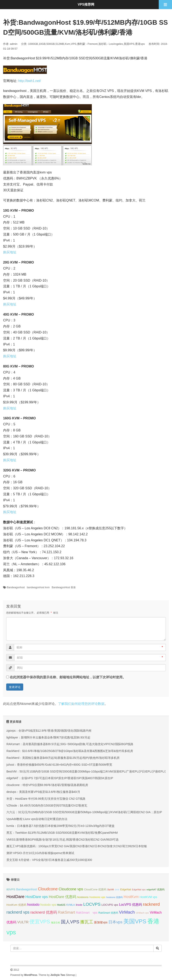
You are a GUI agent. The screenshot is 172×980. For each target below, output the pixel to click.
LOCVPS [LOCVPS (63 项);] (92, 904)
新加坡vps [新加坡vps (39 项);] (101, 922)
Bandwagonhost (16, 587)
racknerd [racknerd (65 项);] (151, 904)
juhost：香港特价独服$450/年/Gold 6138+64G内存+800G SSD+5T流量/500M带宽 (59, 765)
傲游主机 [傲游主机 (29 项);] (56, 923)
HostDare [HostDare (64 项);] (15, 896)
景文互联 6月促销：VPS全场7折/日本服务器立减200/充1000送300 (49, 860)
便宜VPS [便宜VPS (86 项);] (40, 922)
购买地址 (10, 252)
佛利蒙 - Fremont (87, 44)
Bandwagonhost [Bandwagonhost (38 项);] (27, 889)
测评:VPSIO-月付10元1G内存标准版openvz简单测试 (40, 853)
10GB (42, 44)
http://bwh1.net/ (30, 81)
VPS (74, 44)
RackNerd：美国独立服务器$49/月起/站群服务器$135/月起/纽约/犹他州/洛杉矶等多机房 (63, 758)
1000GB (33, 44)
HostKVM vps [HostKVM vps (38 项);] (148, 897)
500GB (51, 44)
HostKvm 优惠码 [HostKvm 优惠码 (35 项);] (16, 905)
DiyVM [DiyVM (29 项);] (111, 890)
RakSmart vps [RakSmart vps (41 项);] (87, 913)
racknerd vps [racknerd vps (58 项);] (18, 912)
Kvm (68, 44)
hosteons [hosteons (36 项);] (83, 897)
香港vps (140, 44)
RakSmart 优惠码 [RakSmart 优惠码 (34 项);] (108, 913)
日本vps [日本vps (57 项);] (115, 922)
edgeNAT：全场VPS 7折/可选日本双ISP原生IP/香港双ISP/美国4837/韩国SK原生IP (60, 778)
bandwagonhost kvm (38, 587)
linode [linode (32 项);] (79, 905)
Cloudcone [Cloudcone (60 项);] (48, 889)
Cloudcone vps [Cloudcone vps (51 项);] (71, 889)
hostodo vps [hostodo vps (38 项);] (48, 905)
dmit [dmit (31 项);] (117, 890)
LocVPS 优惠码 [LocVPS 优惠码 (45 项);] (131, 904)
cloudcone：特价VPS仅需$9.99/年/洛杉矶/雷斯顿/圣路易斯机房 (47, 785)
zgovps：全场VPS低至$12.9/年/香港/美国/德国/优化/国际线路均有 (49, 731)
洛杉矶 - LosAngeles (111, 44)
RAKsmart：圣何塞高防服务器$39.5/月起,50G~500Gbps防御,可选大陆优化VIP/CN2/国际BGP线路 (70, 744)
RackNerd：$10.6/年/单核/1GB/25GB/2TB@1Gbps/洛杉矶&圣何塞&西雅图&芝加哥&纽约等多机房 (70, 751)
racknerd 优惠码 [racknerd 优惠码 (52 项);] (44, 912)
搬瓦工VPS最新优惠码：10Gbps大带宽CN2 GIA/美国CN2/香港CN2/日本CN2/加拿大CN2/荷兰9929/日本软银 (77, 846)
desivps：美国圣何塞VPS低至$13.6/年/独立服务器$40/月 (43, 792)
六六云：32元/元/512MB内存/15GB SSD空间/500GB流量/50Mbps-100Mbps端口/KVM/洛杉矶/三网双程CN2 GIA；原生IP (84, 812)
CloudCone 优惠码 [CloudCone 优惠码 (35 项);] (95, 889)
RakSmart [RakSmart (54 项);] (66, 912)
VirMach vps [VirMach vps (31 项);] (142, 913)
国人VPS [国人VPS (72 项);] (70, 922)
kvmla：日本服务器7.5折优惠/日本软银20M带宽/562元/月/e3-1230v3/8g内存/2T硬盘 (61, 826)
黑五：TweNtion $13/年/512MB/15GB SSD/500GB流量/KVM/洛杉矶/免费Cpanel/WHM (62, 833)
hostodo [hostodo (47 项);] (33, 905)
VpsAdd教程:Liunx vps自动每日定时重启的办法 (37, 819)
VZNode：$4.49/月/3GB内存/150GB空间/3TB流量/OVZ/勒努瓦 (47, 805)
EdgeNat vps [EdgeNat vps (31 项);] (139, 890)
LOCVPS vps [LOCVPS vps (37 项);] (110, 905)
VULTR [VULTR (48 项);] (23, 922)
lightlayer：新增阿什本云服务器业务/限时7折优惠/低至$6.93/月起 (48, 737)
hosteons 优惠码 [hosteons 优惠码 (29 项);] (114, 897)
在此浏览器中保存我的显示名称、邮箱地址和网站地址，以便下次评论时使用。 (68, 677)
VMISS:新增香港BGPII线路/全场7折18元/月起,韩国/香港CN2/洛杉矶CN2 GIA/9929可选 (62, 840)
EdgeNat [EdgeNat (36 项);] (126, 889)
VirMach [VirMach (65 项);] (127, 912)
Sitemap (70, 975)
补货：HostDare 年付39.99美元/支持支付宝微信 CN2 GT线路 (46, 799)
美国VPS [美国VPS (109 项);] (135, 921)
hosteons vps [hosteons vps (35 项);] (97, 897)
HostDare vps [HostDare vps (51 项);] (36, 897)
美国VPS (129, 44)
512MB (60, 44)
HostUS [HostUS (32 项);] (61, 905)
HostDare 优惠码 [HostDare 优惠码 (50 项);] (62, 897)
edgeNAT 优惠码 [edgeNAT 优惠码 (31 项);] (156, 890)
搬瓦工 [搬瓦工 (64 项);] (87, 922)
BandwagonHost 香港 (64, 587)
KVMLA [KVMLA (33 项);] (71, 905)
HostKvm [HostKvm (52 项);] (131, 897)
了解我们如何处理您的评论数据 (81, 704)
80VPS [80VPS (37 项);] (11, 889)
